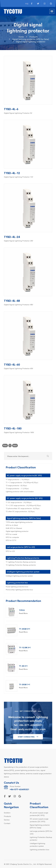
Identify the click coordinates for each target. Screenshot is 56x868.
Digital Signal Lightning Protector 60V (19, 368)
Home (21, 37)
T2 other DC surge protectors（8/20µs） (21, 511)
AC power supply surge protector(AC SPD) (24, 475)
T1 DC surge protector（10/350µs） (19, 502)
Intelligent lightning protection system (23, 572)
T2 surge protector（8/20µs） (17, 485)
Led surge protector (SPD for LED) (21, 547)
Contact (7, 823)
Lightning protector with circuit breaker (20, 491)
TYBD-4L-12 (12, 173)
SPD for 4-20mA (12, 525)
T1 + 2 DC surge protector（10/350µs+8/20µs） (24, 505)
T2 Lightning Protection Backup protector (21, 565)
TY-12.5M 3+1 (25, 647)
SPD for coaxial (11, 534)
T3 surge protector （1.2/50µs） (18, 488)
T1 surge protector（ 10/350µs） (18, 479)
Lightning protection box (17, 583)
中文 (27, 4)
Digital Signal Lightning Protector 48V (19, 304)
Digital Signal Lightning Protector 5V (18, 113)
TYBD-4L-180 (13, 428)
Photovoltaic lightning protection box (19, 590)
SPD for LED (10, 551)
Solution (7, 813)
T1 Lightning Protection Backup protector (21, 562)
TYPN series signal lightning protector (19, 522)
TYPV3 (22, 610)
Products (34, 37)
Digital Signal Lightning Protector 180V (19, 432)
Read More (23, 613)
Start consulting (26, 737)
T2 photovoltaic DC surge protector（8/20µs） (23, 508)
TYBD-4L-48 (12, 301)
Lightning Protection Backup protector (23, 558)
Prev (5, 446)
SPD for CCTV (11, 540)
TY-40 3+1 (23, 666)
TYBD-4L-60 (12, 364)
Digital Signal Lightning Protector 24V (19, 241)
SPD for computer (12, 537)
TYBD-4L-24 (12, 237)
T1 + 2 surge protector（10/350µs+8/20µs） (22, 482)
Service (7, 820)
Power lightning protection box (17, 587)
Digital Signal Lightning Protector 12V (19, 177)
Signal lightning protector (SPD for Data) (31, 39)
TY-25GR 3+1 (25, 629)
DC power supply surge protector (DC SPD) (25, 498)
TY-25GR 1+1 (25, 684)
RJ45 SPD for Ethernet (14, 528)
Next (15, 446)
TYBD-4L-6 (11, 109)
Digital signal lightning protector (31, 42)
